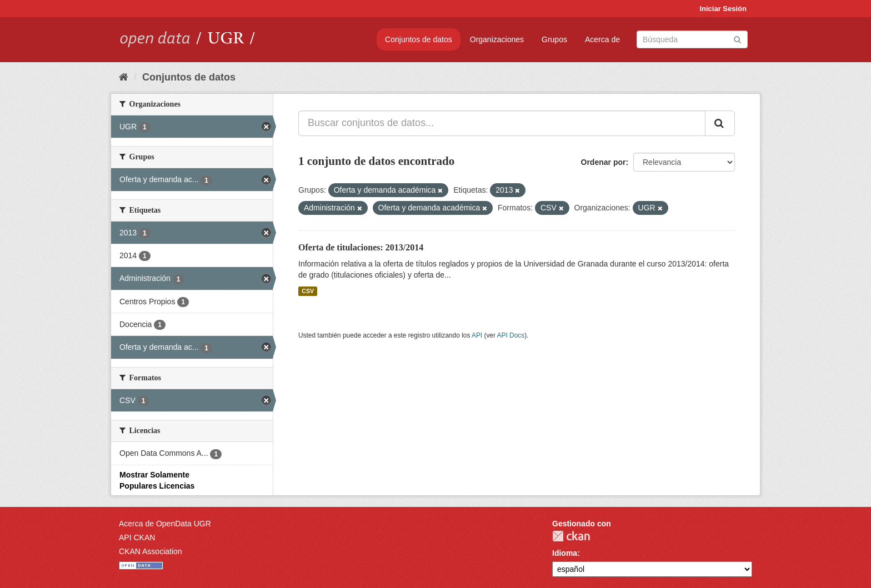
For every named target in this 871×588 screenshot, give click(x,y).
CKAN (571, 536)
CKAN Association (151, 551)
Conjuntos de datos (419, 39)
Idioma (565, 553)
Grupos (554, 39)
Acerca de (602, 39)
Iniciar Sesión (723, 9)
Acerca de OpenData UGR (165, 524)
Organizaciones (497, 39)
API (477, 335)
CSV (308, 291)
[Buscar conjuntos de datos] (692, 39)
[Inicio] (124, 77)
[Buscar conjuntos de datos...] (502, 123)
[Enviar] (737, 39)
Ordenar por (604, 162)
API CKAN (137, 537)
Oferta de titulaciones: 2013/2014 (361, 247)
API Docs (511, 335)
